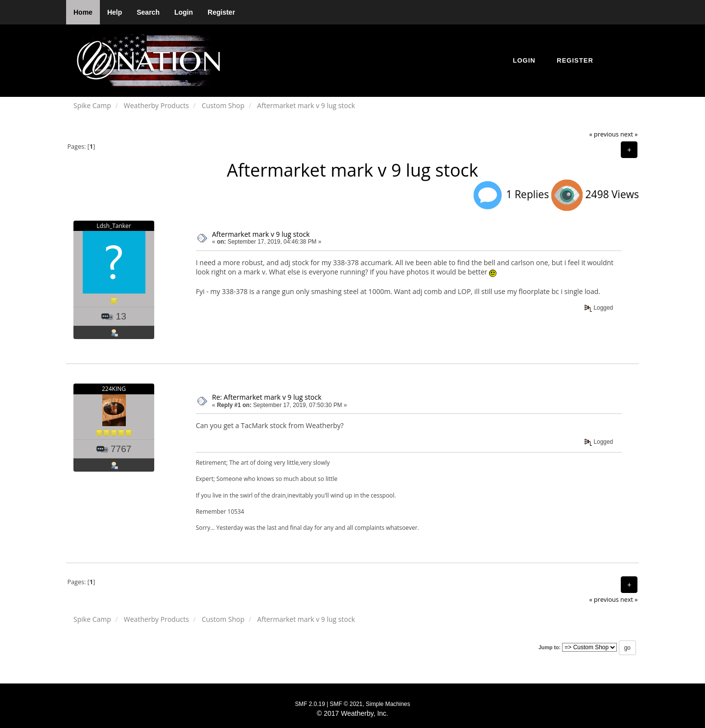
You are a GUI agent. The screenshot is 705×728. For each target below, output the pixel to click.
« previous (604, 134)
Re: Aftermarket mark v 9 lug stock (267, 397)
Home (83, 12)
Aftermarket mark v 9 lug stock (261, 234)
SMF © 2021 (346, 704)
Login (184, 12)
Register (221, 12)
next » (629, 134)
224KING (114, 389)
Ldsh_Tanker (114, 226)
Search (148, 12)
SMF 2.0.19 (310, 704)
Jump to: (550, 647)
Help (115, 12)
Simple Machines (388, 704)
